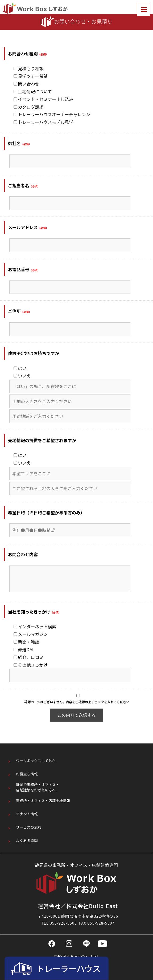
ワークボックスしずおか (36, 761)
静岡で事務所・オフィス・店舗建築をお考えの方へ (38, 787)
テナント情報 (27, 814)
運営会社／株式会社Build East (78, 906)
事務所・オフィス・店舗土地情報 (43, 801)
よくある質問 (27, 841)
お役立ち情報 (27, 774)
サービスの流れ (29, 827)
